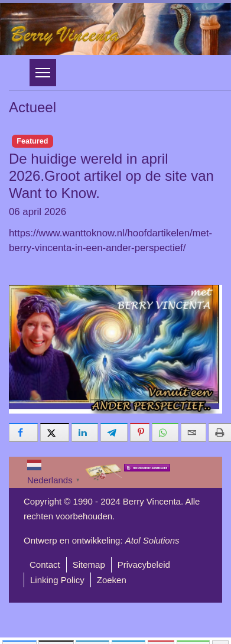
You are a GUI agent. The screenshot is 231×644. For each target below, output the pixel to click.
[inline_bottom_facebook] (23, 432)
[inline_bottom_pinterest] (140, 432)
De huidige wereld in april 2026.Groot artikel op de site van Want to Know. (111, 176)
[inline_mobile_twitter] (56, 634)
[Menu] (43, 73)
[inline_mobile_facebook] (19, 634)
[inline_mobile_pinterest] (161, 634)
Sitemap (89, 565)
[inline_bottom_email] (193, 432)
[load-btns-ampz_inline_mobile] (220, 634)
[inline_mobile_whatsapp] (193, 634)
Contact (45, 565)
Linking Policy (57, 580)
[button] (115, 29)
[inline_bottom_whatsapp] (165, 432)
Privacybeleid (144, 565)
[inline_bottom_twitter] (55, 432)
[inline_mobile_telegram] (128, 634)
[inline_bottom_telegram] (114, 432)
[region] (115, 29)
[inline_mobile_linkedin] (92, 634)
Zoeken (112, 580)
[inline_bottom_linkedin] (85, 432)
